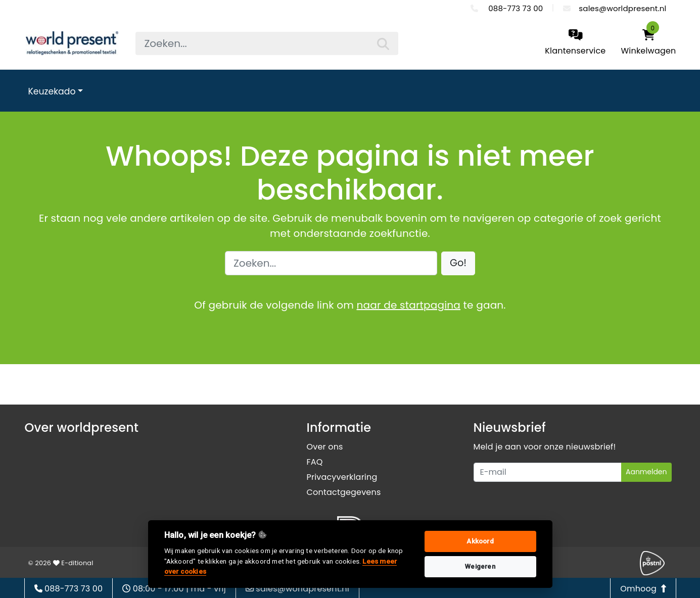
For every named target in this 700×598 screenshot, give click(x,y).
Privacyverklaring (342, 477)
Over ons (325, 447)
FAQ (315, 462)
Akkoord (480, 541)
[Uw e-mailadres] (548, 472)
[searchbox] (267, 43)
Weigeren (480, 566)
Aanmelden (646, 472)
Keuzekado (52, 91)
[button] (458, 263)
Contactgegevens (344, 492)
